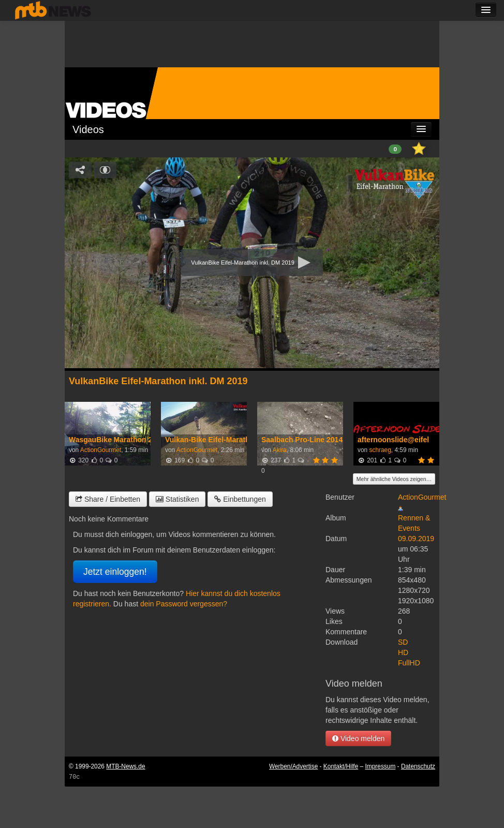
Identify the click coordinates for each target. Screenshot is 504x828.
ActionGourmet (101, 450)
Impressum (381, 766)
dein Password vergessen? (184, 604)
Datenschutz (418, 766)
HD (403, 652)
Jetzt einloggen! (115, 572)
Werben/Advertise (293, 766)
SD (403, 642)
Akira (280, 450)
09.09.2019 (416, 539)
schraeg (380, 450)
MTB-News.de (125, 766)
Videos (88, 129)
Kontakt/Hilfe (341, 766)
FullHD (409, 663)
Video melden (358, 738)
